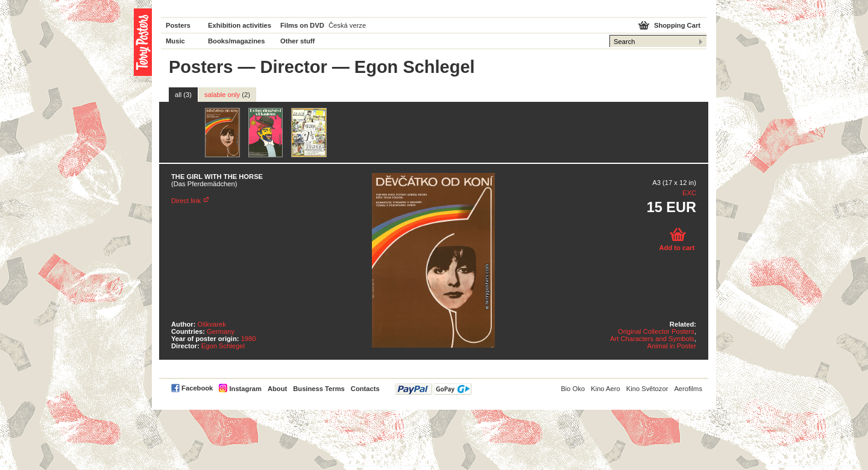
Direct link (186, 201)
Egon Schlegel (223, 346)
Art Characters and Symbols (652, 339)
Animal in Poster (672, 346)
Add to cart (677, 248)
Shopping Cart (677, 25)
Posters (178, 25)
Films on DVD (302, 25)
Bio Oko (573, 389)
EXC (689, 193)
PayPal (433, 389)
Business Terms (319, 389)
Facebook (197, 388)
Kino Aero (605, 389)
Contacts (365, 389)
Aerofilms (688, 389)
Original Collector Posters (656, 331)
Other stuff (297, 41)
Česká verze (347, 25)
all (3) (183, 95)
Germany (221, 331)
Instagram (245, 389)
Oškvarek (212, 324)
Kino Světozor (647, 389)
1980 (249, 339)
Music (175, 41)
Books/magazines (237, 41)
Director (294, 67)
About (277, 389)
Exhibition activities (240, 25)
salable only (227, 95)
